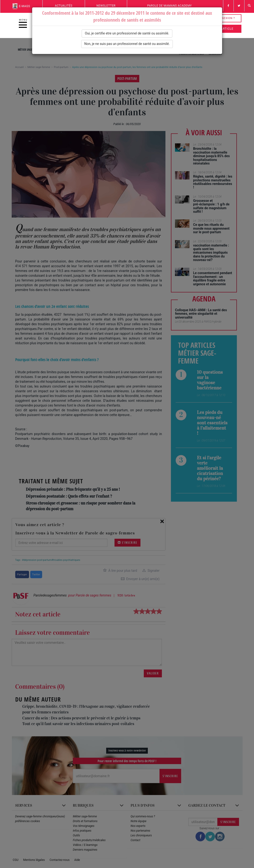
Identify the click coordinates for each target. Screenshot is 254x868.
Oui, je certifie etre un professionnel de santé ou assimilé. (127, 33)
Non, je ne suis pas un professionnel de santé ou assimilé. (127, 44)
